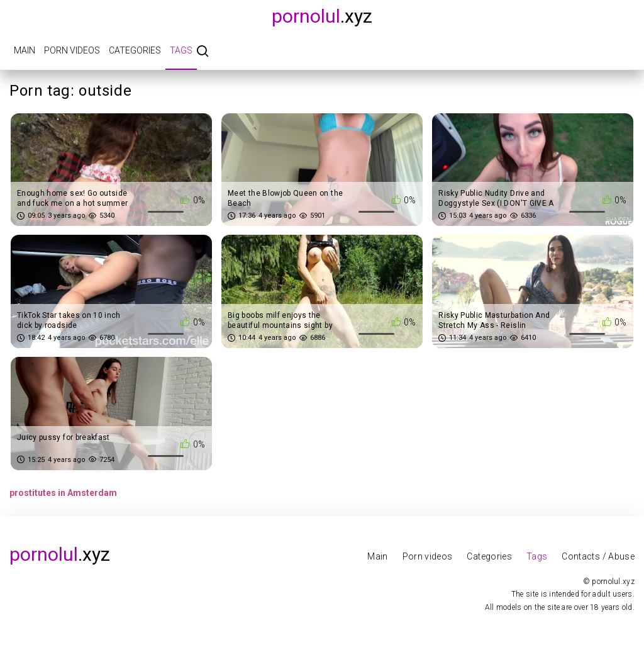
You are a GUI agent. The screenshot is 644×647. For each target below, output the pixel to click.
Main (25, 50)
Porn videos (72, 50)
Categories (135, 50)
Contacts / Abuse (598, 556)
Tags (181, 50)
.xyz (322, 16)
